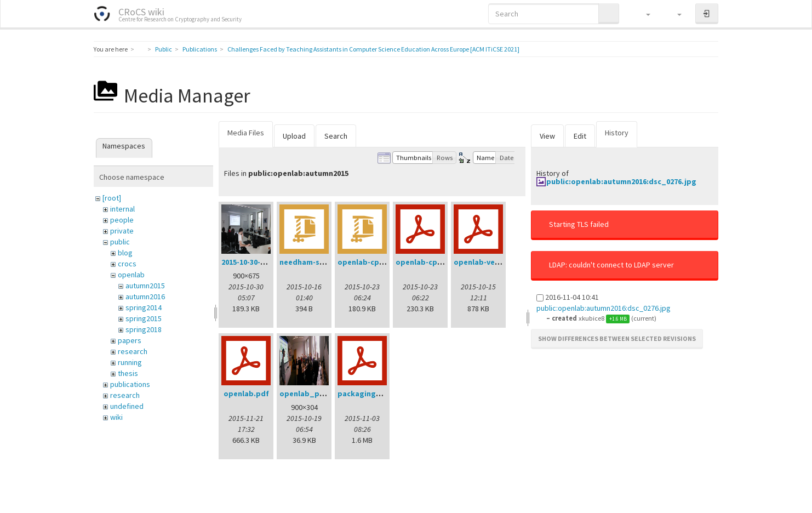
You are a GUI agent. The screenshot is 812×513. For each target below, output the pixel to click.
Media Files (246, 133)
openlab (131, 275)
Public (164, 49)
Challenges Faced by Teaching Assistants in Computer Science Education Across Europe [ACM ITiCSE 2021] (373, 49)
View (547, 136)
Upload (294, 136)
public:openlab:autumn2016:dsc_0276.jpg (621, 181)
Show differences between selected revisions (617, 338)
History (617, 133)
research (133, 351)
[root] (112, 198)
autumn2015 (145, 286)
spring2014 (144, 307)
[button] (643, 14)
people (122, 220)
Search (336, 136)
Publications (200, 49)
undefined (127, 406)
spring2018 (144, 329)
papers (130, 340)
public (120, 242)
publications (130, 384)
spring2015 (144, 318)
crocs (127, 264)
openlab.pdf (246, 394)
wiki (116, 417)
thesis (128, 373)
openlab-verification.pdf (499, 262)
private (122, 231)
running (130, 362)
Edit (580, 136)
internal (122, 209)
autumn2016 (145, 297)
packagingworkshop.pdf (383, 394)
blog (125, 253)
